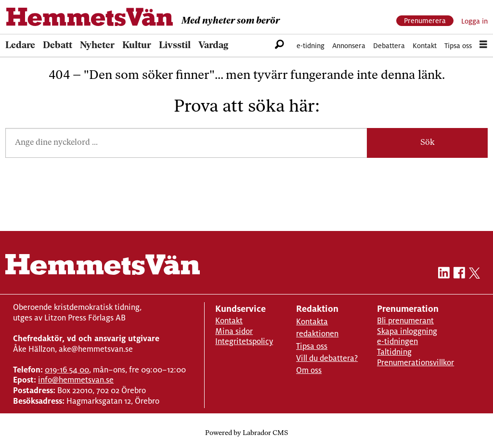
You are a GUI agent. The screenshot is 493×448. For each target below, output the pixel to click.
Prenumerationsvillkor (415, 363)
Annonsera (349, 45)
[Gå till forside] (90, 17)
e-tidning (311, 45)
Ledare (20, 46)
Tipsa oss (458, 45)
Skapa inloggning (407, 331)
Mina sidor (234, 331)
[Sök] (279, 46)
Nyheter (97, 46)
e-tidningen (397, 341)
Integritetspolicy (244, 341)
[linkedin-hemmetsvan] (444, 275)
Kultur (137, 46)
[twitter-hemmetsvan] (474, 275)
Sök (428, 143)
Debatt (58, 46)
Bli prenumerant (405, 321)
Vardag (213, 46)
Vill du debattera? (327, 358)
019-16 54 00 (67, 370)
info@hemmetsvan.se (76, 380)
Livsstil (175, 46)
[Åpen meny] (483, 46)
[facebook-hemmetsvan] (459, 275)
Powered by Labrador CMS (246, 433)
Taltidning (394, 352)
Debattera (389, 45)
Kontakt (425, 45)
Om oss (309, 370)
